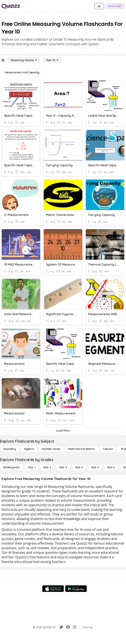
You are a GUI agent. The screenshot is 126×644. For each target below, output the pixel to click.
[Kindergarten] (11, 467)
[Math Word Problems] (81, 449)
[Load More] (63, 431)
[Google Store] (76, 589)
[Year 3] (63, 467)
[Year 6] (111, 467)
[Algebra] (29, 449)
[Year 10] (52, 60)
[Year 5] (95, 467)
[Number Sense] (51, 449)
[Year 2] (47, 467)
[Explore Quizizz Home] (11, 6)
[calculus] (108, 449)
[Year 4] (79, 467)
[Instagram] (75, 627)
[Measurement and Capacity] (22, 72)
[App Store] (53, 589)
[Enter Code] (115, 6)
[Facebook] (68, 627)
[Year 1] (31, 467)
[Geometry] (10, 449)
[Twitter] (61, 627)
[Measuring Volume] (24, 60)
